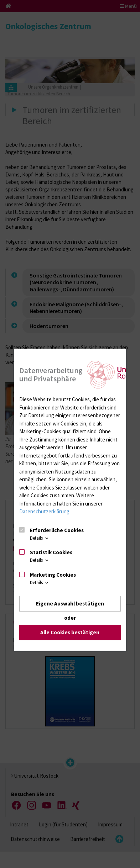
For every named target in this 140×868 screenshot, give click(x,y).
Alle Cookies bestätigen (70, 632)
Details (40, 538)
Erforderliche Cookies (57, 530)
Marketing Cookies (53, 574)
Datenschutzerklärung (44, 511)
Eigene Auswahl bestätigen (70, 603)
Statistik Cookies (51, 552)
